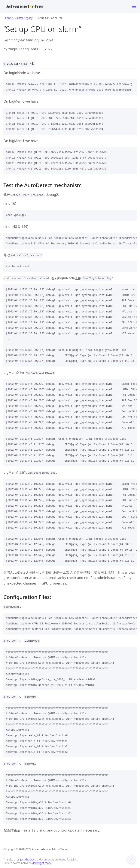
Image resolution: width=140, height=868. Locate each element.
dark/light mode (42, 863)
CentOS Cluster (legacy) (19, 18)
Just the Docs (28, 859)
